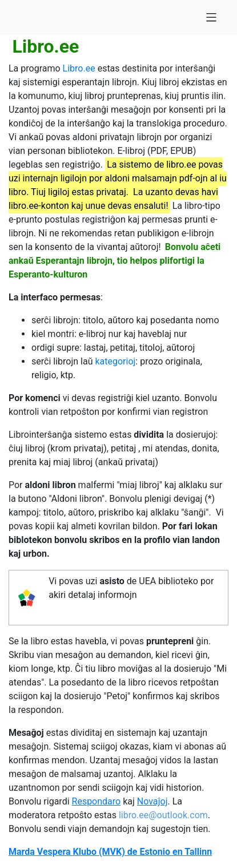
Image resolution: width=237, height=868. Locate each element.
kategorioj (115, 361)
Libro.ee (79, 68)
